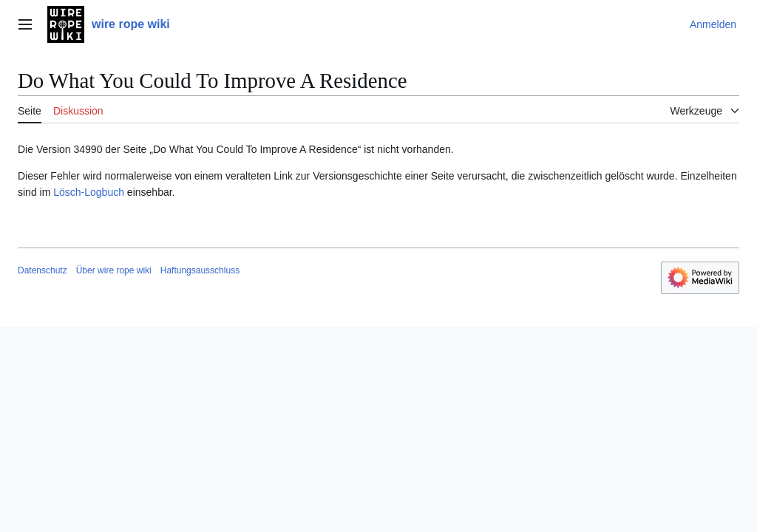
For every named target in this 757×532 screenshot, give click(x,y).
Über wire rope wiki (114, 270)
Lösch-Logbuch (89, 192)
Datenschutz (43, 270)
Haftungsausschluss (200, 270)
